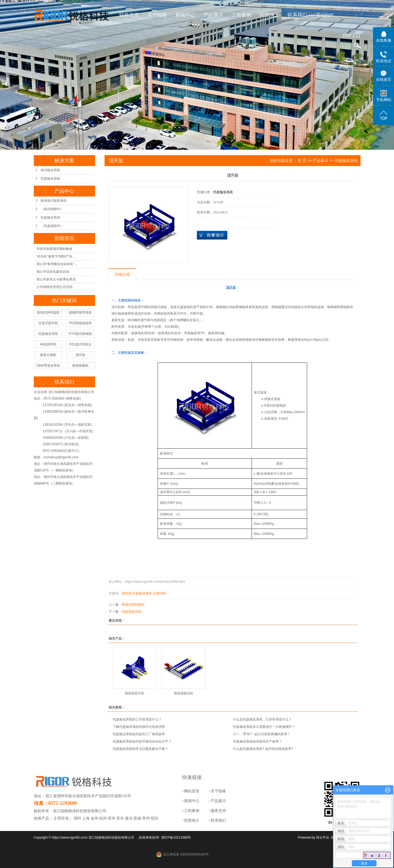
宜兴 (120, 818)
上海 (86, 818)
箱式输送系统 (50, 170)
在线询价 (212, 235)
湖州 (77, 818)
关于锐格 (157, 15)
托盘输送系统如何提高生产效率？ (258, 741)
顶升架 (80, 355)
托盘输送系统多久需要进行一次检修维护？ (264, 727)
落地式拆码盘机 (48, 312)
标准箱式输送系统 (54, 201)
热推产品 (41, 818)
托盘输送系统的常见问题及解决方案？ (141, 749)
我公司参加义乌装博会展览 (56, 279)
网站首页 (192, 791)
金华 (94, 818)
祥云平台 (323, 838)
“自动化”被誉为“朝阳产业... (56, 256)
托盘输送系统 (50, 179)
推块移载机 (80, 366)
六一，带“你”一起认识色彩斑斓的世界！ (262, 734)
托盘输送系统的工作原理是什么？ (137, 719)
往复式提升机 (48, 323)
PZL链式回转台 (80, 344)
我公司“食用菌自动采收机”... (57, 264)
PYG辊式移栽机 (80, 334)
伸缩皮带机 (48, 344)
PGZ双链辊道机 (80, 323)
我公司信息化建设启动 (53, 272)
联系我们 (297, 15)
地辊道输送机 (184, 693)
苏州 (112, 818)
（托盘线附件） (52, 226)
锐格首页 (129, 15)
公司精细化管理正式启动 (54, 287)
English (325, 15)
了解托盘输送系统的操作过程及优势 (139, 727)
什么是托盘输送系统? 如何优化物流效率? (263, 749)
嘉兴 (129, 818)
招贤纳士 (269, 15)
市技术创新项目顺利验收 (54, 249)
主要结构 (159, 593)
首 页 (302, 161)
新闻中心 (185, 15)
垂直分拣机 (48, 355)
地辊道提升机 (132, 612)
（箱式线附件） (52, 209)
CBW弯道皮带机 (48, 366)
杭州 (103, 818)
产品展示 (213, 15)
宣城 (137, 818)
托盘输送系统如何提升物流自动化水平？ (142, 741)
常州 (146, 818)
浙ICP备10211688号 (176, 838)
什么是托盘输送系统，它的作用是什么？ (262, 719)
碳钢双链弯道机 (80, 312)
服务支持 (218, 811)
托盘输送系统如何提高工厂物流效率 (139, 734)
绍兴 (154, 818)
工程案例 (241, 15)
